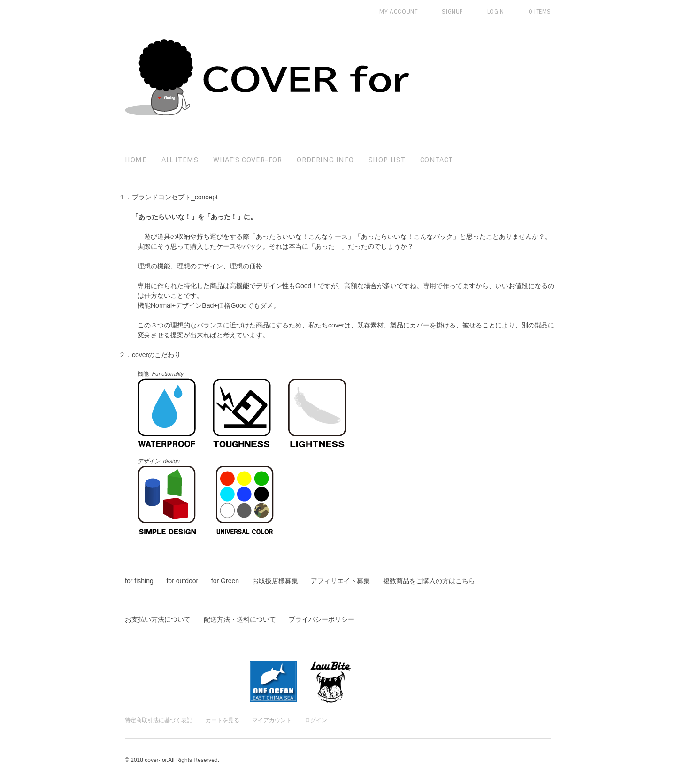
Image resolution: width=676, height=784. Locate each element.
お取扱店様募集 (275, 581)
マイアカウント (272, 720)
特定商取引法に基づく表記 (159, 720)
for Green (225, 581)
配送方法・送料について (240, 619)
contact (437, 160)
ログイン (316, 720)
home (136, 160)
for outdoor (182, 581)
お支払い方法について (158, 619)
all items (180, 160)
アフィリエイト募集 (340, 581)
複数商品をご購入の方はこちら (429, 581)
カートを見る (223, 720)
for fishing (139, 581)
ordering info (325, 160)
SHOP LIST (387, 160)
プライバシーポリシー (322, 619)
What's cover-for (248, 160)
